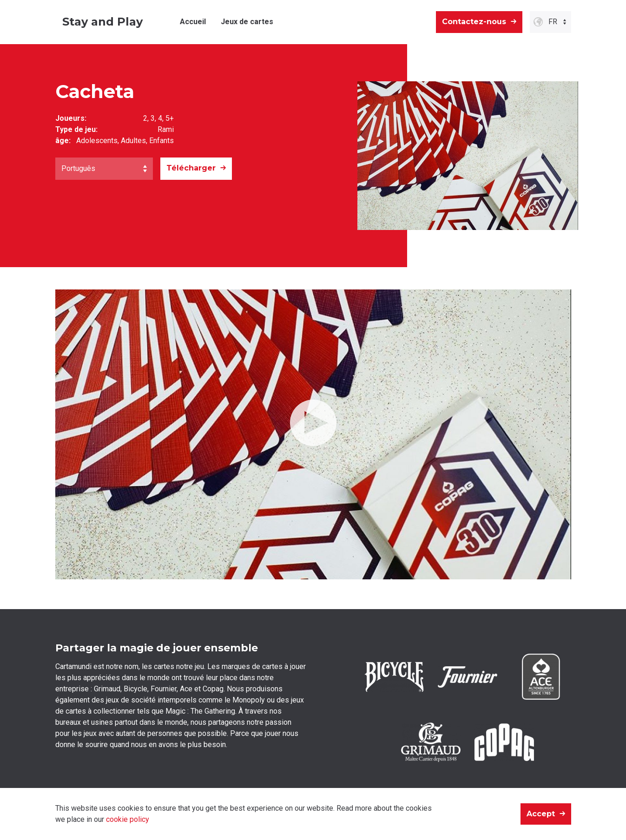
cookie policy (128, 819)
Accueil (193, 22)
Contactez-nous (474, 22)
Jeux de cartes (247, 22)
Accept (541, 814)
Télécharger (191, 168)
